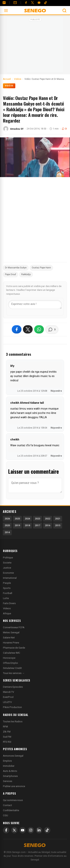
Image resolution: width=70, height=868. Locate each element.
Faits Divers (9, 603)
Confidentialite (11, 810)
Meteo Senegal (11, 632)
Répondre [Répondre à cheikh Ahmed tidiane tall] (56, 428)
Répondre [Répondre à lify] (56, 391)
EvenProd (8, 697)
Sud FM (7, 737)
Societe (7, 563)
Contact (7, 805)
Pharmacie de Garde (14, 648)
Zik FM (7, 732)
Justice (7, 568)
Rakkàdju (26, 274)
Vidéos (9, 86)
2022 (48, 519)
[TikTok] (47, 830)
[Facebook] (26, 3)
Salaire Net (9, 638)
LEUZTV (7, 702)
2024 (27, 519)
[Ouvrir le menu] (6, 11)
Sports (7, 588)
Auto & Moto (10, 771)
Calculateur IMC (12, 653)
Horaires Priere (11, 643)
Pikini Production (12, 707)
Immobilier (9, 766)
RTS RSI (7, 742)
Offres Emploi (10, 663)
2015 (58, 525)
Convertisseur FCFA (14, 627)
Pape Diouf (11, 274)
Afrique (7, 613)
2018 (27, 525)
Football (8, 593)
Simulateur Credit (12, 668)
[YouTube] (39, 3)
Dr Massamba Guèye (16, 268)
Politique (8, 558)
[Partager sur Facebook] (17, 329)
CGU (6, 815)
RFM (5, 727)
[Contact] (15, 3)
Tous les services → (14, 673)
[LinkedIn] (39, 830)
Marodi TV (8, 692)
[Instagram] (31, 830)
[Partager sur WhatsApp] (39, 329)
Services (8, 781)
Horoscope (9, 658)
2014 (7, 532)
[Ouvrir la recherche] (64, 11)
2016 (48, 525)
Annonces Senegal (13, 756)
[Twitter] (32, 3)
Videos (7, 608)
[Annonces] (4, 3)
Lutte (6, 598)
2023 (38, 519)
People (7, 583)
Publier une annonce (14, 786)
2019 (17, 525)
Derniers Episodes (13, 687)
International (10, 578)
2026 (7, 519)
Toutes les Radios (13, 721)
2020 (7, 525)
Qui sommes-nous (13, 800)
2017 (38, 525)
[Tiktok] (46, 3)
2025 (17, 519)
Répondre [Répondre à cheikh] (56, 456)
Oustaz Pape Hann (41, 268)
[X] (14, 830)
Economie (8, 573)
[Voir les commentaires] (52, 330)
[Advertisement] (35, 46)
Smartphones (10, 776)
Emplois (7, 761)
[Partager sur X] (28, 329)
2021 (58, 519)
